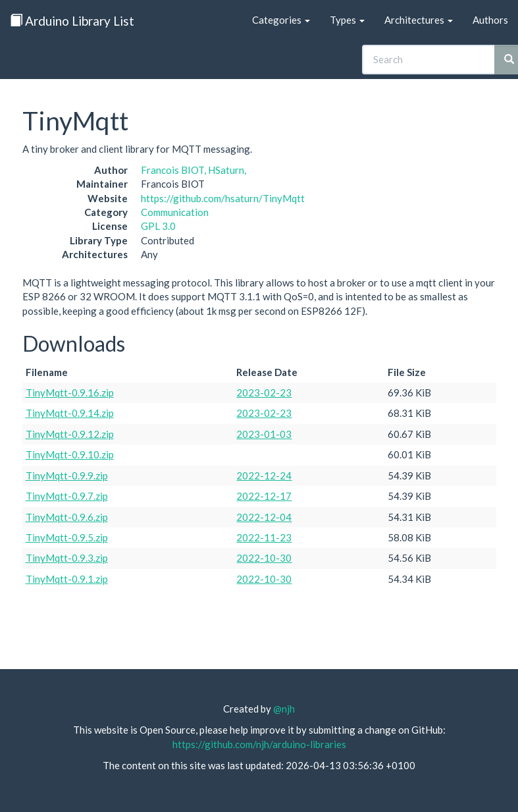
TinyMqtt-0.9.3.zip (67, 558)
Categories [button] (281, 20)
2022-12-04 (264, 517)
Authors (490, 20)
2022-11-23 (264, 537)
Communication (175, 212)
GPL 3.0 (158, 226)
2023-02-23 (264, 392)
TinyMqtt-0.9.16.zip (70, 392)
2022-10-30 (264, 558)
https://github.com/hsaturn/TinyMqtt (223, 198)
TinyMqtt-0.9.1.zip (67, 579)
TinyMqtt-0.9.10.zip (70, 454)
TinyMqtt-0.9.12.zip (70, 434)
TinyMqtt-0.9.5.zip (67, 537)
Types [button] (347, 20)
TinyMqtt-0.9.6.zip (67, 517)
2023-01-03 (264, 434)
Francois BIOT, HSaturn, (194, 170)
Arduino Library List (72, 21)
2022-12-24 (264, 475)
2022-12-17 (264, 496)
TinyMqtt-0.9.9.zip (67, 475)
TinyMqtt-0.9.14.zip (70, 413)
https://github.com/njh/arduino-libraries (259, 744)
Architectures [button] (419, 20)
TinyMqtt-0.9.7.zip (67, 496)
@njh (284, 709)
